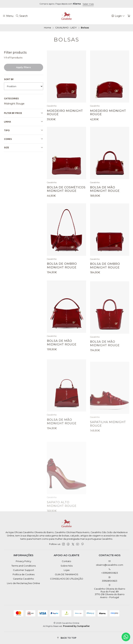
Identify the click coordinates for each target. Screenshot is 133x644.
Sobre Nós (67, 566)
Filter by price (24, 113)
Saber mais (88, 4)
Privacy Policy (23, 561)
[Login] (118, 16)
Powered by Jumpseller (76, 626)
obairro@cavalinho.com (110, 563)
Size (24, 148)
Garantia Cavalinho (23, 579)
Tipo (24, 130)
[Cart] (129, 16)
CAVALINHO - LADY (66, 28)
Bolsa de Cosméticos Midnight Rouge (66, 199)
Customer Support (24, 570)
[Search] (22, 16)
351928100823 (110, 579)
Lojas (67, 570)
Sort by (9, 79)
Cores (24, 139)
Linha (24, 122)
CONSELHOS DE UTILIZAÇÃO (67, 579)
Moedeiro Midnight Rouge (65, 113)
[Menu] (8, 16)
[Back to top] (67, 638)
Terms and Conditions (24, 566)
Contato (66, 561)
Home (48, 28)
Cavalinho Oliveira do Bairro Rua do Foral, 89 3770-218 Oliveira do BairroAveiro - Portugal (110, 591)
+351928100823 (110, 571)
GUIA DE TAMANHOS (67, 574)
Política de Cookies (24, 574)
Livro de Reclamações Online (23, 583)
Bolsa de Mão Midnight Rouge (105, 204)
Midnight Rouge (14, 104)
